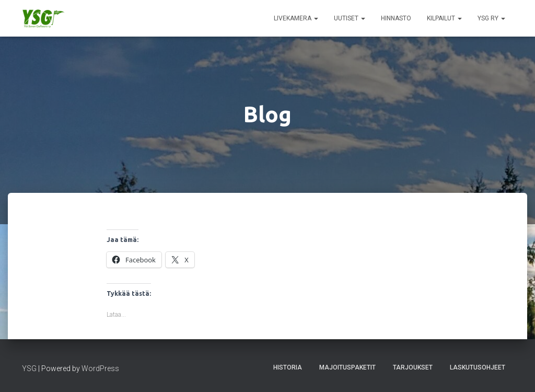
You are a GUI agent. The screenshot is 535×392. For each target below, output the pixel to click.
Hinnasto (396, 18)
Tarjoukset (413, 367)
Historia (288, 367)
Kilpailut (444, 18)
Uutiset (350, 18)
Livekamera (296, 18)
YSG (29, 368)
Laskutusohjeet (478, 367)
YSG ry (491, 18)
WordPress (100, 368)
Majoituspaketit (347, 367)
